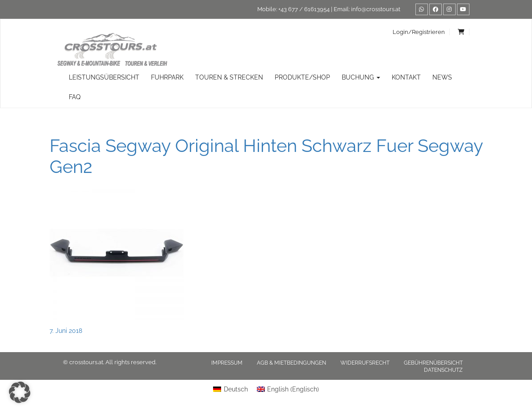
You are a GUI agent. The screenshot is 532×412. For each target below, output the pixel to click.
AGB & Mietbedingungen (291, 363)
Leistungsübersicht (104, 77)
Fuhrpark (167, 77)
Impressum (227, 363)
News (442, 77)
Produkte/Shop (302, 77)
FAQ (75, 97)
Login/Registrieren (419, 32)
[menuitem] (230, 389)
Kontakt (406, 77)
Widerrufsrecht (365, 363)
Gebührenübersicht (433, 363)
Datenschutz (443, 370)
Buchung (361, 77)
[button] (20, 392)
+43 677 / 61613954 (304, 9)
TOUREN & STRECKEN (229, 77)
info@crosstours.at (376, 9)
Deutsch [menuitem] (236, 389)
